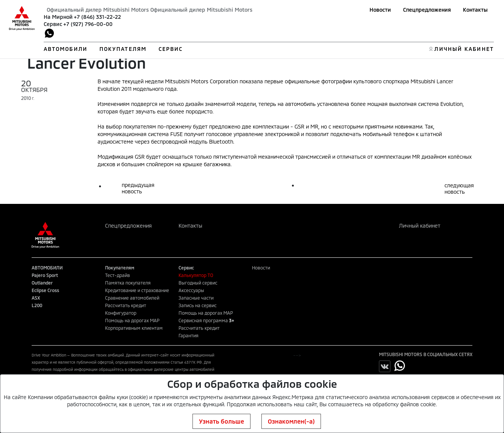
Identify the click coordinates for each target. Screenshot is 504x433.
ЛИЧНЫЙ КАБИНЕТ (464, 49)
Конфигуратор (121, 313)
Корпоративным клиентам (134, 328)
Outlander (42, 283)
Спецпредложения (427, 10)
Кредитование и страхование (137, 290)
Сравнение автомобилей (132, 298)
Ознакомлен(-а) (291, 421)
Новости (380, 10)
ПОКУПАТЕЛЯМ (123, 49)
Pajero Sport (45, 275)
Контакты (475, 10)
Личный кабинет (420, 226)
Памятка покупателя (128, 283)
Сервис (53, 24)
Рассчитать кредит (126, 305)
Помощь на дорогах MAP (132, 320)
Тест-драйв (118, 275)
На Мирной (58, 17)
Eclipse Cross (45, 290)
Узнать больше (221, 421)
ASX (36, 298)
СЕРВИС (171, 49)
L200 (37, 305)
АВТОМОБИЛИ (66, 49)
